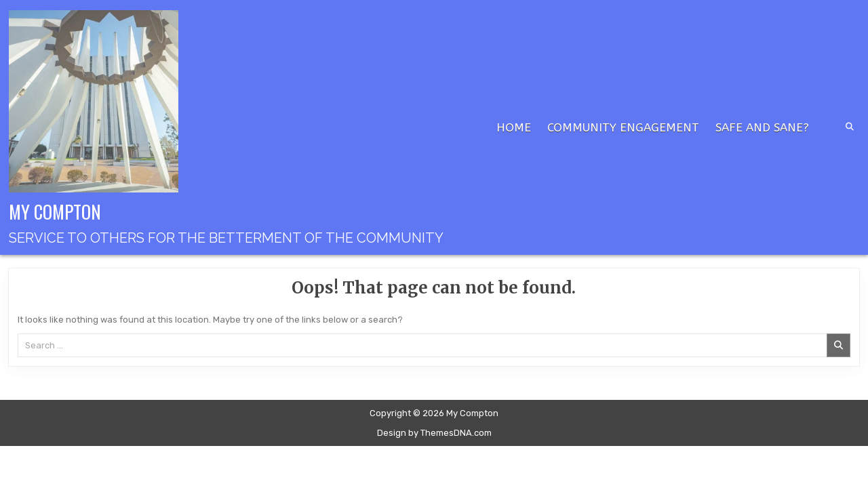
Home (514, 127)
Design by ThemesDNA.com (434, 433)
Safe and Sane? (762, 127)
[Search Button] (850, 127)
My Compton (55, 211)
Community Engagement (623, 127)
